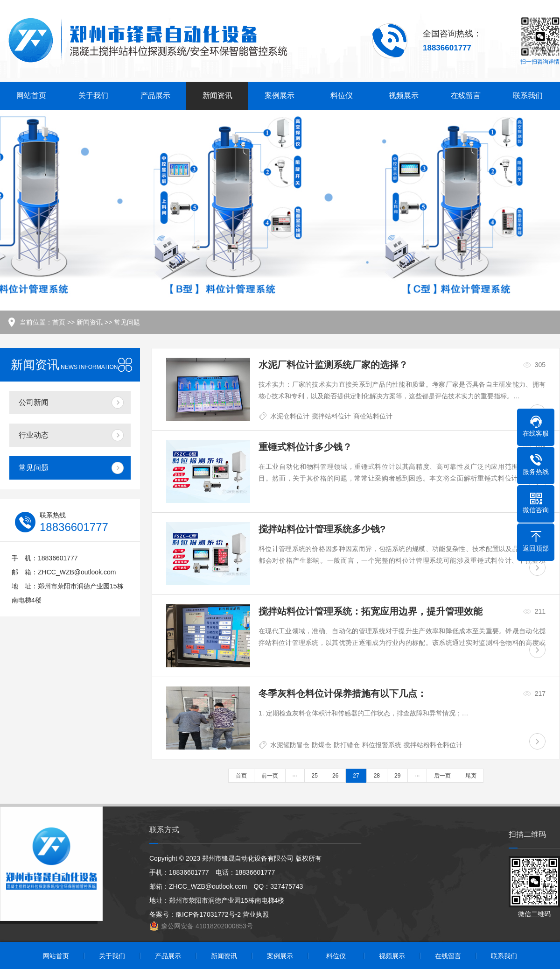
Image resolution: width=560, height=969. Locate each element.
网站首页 (31, 95)
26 (335, 776)
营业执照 (256, 914)
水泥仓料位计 (290, 416)
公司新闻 (34, 402)
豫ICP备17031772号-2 (208, 914)
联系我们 (528, 95)
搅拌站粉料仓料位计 (433, 745)
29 (397, 776)
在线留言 (466, 95)
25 (315, 776)
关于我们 (93, 95)
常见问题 (127, 322)
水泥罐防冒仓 (290, 745)
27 (356, 776)
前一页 (270, 776)
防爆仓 (322, 745)
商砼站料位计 (373, 416)
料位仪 (342, 95)
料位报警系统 (382, 745)
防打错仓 (347, 745)
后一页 (442, 776)
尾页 (471, 776)
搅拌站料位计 (331, 416)
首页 (59, 322)
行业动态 (34, 435)
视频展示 (404, 95)
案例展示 (280, 95)
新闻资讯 (217, 95)
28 (377, 776)
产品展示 (155, 95)
